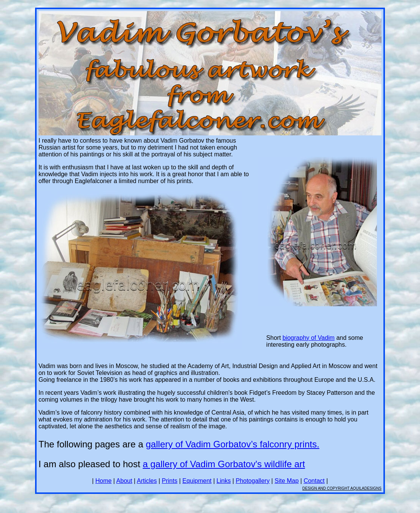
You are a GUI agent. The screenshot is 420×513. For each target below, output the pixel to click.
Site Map (286, 481)
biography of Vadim (309, 338)
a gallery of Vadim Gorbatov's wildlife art (224, 464)
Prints (170, 481)
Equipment (197, 481)
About (124, 481)
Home (103, 481)
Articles (147, 481)
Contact (314, 481)
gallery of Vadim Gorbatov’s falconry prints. (233, 444)
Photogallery (252, 481)
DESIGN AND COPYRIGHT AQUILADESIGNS (342, 488)
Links (224, 481)
